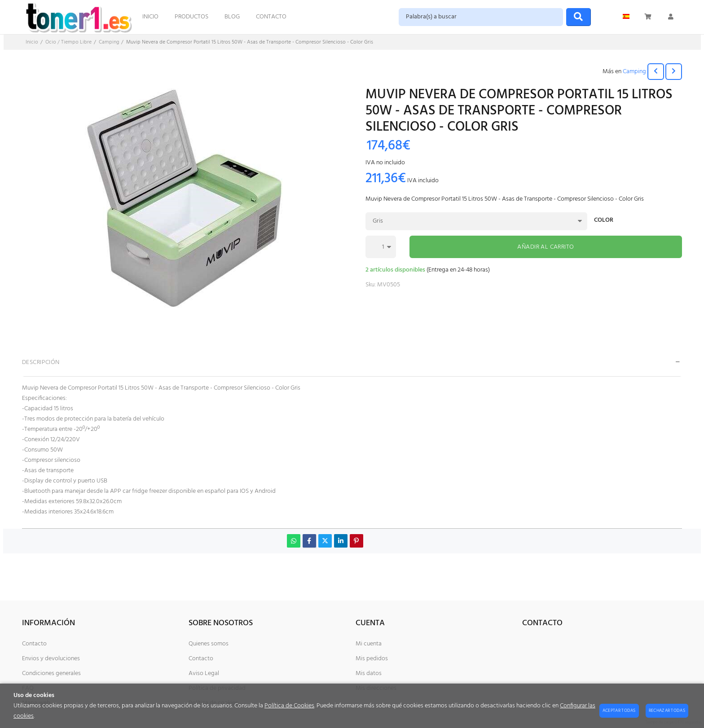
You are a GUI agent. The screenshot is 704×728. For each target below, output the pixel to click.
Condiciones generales (51, 673)
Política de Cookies (289, 706)
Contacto (34, 644)
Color (604, 221)
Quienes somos (209, 644)
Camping (634, 72)
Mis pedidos (372, 659)
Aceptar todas (619, 710)
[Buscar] (579, 17)
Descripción (41, 362)
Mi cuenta (369, 644)
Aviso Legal (204, 673)
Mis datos (369, 673)
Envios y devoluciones (51, 659)
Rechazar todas (667, 710)
